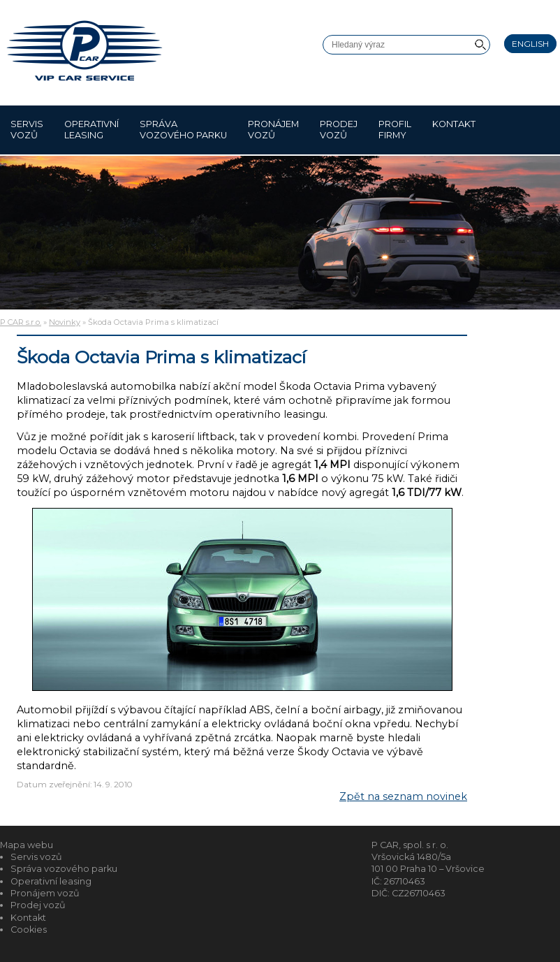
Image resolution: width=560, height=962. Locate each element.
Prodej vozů (339, 130)
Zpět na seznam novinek (403, 796)
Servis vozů (27, 130)
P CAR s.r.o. (21, 322)
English (530, 44)
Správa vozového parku (183, 130)
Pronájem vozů (273, 130)
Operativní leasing (91, 130)
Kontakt (454, 130)
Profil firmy (395, 130)
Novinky (65, 322)
